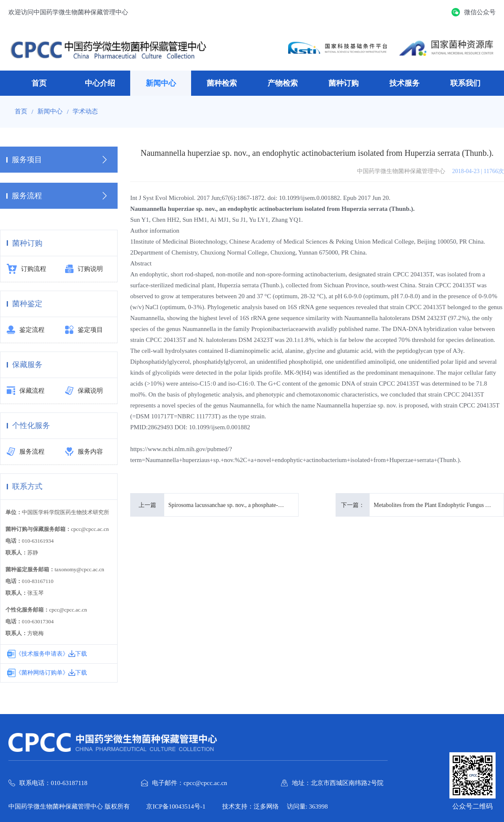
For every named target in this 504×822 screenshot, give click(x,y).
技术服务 (404, 83)
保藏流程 (26, 391)
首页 (39, 83)
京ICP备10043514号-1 (176, 806)
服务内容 (84, 452)
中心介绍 (100, 83)
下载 (78, 654)
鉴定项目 (84, 330)
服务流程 (26, 452)
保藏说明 (84, 391)
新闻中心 (161, 83)
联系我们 (465, 83)
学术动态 (85, 112)
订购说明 (84, 269)
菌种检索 (222, 83)
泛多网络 (266, 806)
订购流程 (26, 269)
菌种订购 (344, 83)
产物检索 (283, 83)
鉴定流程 (26, 330)
